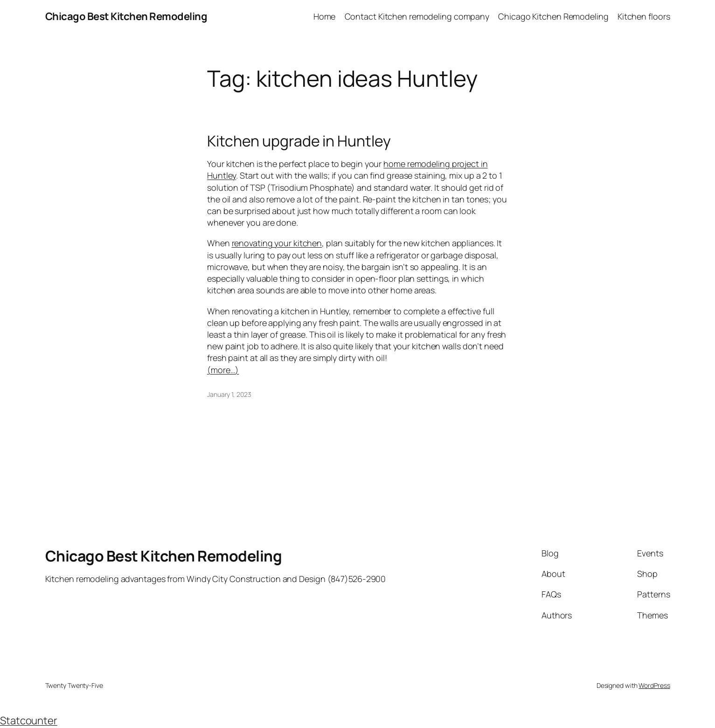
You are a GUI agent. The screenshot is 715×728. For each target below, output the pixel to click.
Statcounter (29, 721)
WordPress (654, 685)
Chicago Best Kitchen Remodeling (126, 16)
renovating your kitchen (277, 243)
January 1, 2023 (229, 394)
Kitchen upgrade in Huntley (299, 141)
